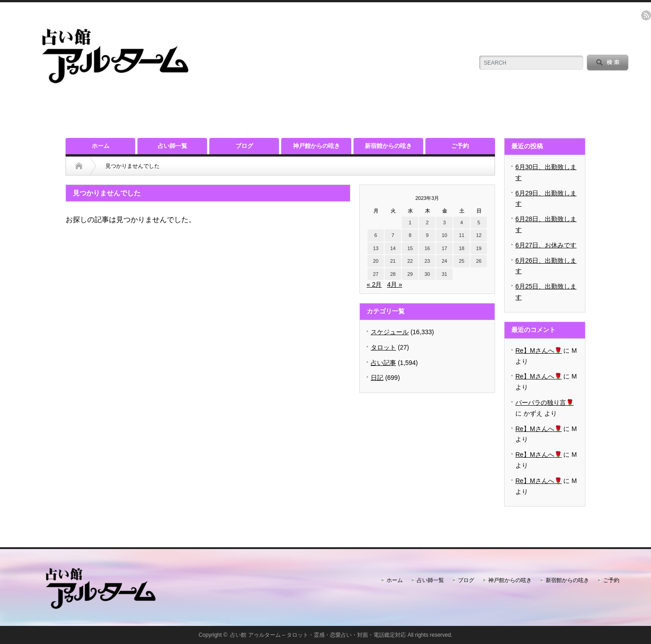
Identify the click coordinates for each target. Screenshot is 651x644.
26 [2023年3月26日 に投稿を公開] (479, 261)
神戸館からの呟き (316, 146)
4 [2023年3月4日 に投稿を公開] (462, 223)
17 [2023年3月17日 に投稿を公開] (444, 248)
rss (646, 15)
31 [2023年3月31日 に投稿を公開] (444, 274)
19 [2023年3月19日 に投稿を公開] (479, 248)
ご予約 (460, 146)
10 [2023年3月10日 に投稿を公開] (444, 235)
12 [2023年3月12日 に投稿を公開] (479, 235)
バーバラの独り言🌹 (545, 402)
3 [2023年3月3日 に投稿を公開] (444, 223)
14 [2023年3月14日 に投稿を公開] (393, 248)
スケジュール (390, 332)
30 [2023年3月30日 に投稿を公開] (427, 274)
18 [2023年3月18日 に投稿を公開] (462, 248)
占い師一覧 (172, 146)
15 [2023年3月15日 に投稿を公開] (410, 248)
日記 (377, 378)
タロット (383, 347)
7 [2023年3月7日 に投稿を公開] (393, 235)
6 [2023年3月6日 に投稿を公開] (376, 235)
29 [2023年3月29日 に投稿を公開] (410, 274)
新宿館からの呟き (388, 146)
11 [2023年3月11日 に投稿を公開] (462, 235)
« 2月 (374, 284)
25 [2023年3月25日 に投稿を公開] (462, 261)
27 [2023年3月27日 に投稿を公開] (376, 274)
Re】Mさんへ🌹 (539, 350)
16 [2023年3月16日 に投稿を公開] (427, 248)
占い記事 (383, 363)
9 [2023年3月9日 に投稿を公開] (427, 235)
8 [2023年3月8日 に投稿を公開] (410, 235)
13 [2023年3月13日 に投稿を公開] (376, 248)
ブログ (244, 146)
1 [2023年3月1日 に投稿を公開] (410, 223)
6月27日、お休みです (546, 245)
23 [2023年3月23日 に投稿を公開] (427, 261)
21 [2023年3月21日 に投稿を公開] (393, 261)
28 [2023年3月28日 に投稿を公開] (393, 274)
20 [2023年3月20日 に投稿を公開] (376, 261)
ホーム (101, 146)
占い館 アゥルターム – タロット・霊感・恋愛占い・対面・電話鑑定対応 (318, 635)
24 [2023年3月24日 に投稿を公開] (444, 261)
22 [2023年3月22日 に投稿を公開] (410, 261)
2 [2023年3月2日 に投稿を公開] (427, 223)
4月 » (394, 284)
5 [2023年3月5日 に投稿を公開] (479, 223)
